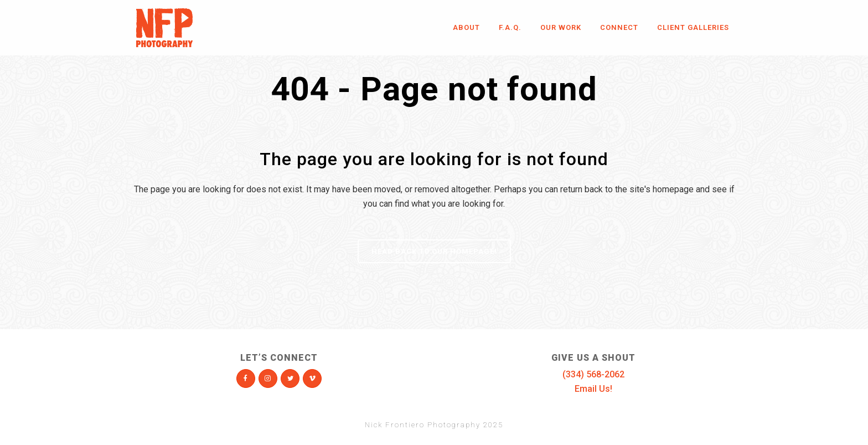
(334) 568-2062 (593, 374)
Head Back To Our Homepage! (434, 251)
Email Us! (593, 389)
